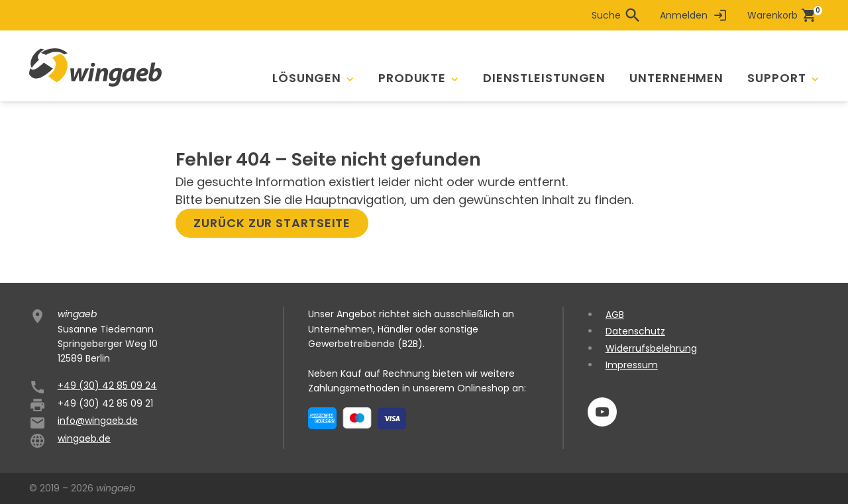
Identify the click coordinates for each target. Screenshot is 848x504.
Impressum (632, 365)
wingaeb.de (84, 438)
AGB (615, 315)
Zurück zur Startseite (272, 223)
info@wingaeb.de (98, 421)
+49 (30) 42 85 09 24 (107, 385)
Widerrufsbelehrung (651, 348)
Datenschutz (635, 331)
